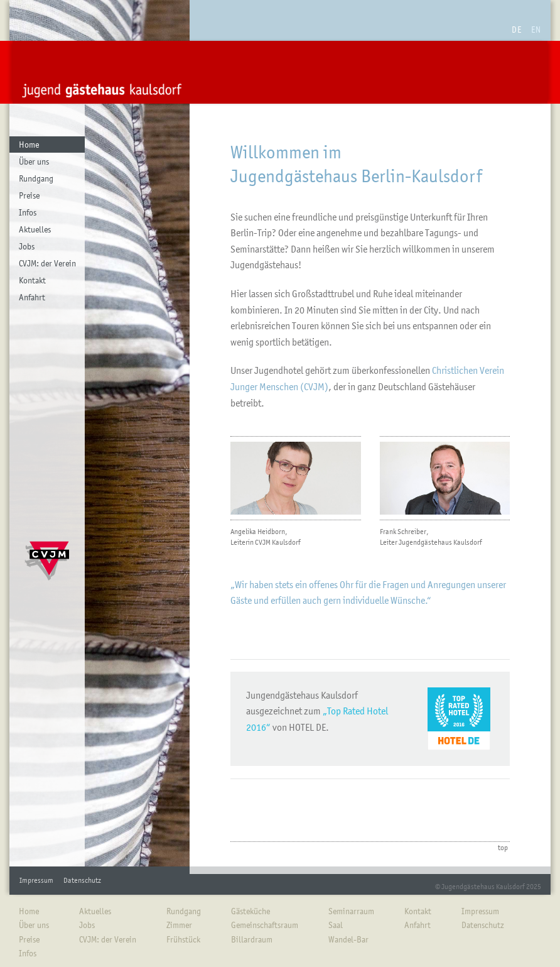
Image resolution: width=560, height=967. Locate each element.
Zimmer (179, 925)
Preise (29, 195)
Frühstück (183, 939)
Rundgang (36, 178)
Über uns (34, 161)
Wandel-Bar (348, 939)
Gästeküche (250, 911)
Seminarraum (351, 911)
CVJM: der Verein (47, 263)
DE (517, 30)
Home (29, 145)
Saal (336, 925)
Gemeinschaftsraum (265, 925)
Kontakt (32, 280)
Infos (28, 212)
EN (536, 30)
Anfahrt (32, 297)
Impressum (36, 880)
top (503, 848)
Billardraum (252, 939)
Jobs (27, 246)
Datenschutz (82, 880)
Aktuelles (35, 229)
